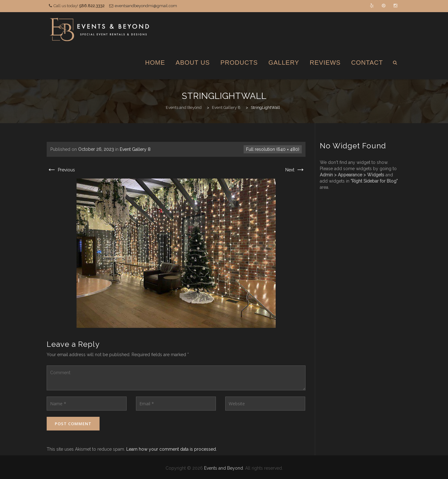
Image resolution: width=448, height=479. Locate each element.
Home (155, 63)
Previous (61, 170)
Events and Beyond (224, 468)
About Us (193, 63)
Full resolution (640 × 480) (273, 149)
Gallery (284, 63)
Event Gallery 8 (135, 149)
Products (239, 63)
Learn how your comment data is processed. (172, 449)
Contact (367, 63)
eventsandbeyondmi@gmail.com (146, 6)
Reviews (325, 63)
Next (295, 170)
